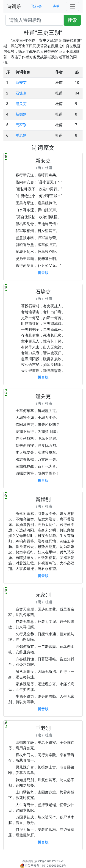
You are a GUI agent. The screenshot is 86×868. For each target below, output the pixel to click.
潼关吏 (21, 104)
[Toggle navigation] (72, 6)
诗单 (56, 6)
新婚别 (21, 114)
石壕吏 (21, 93)
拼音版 (43, 273)
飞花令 (36, 6)
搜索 (72, 20)
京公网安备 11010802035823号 (43, 866)
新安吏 (21, 83)
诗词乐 (14, 6)
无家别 (21, 125)
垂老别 (21, 135)
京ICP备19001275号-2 (49, 861)
